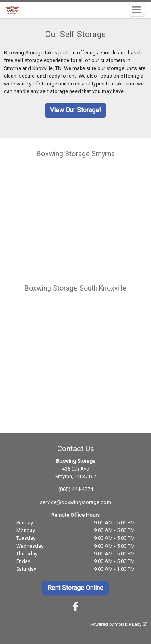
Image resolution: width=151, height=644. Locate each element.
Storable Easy (131, 625)
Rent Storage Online (75, 588)
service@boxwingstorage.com (75, 502)
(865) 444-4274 (76, 489)
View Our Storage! (75, 110)
